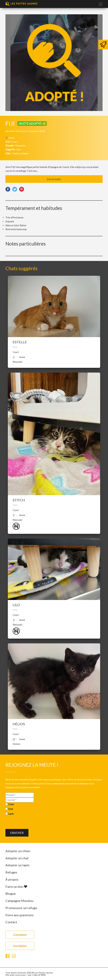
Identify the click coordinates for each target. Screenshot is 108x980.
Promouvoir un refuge (21, 908)
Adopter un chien (18, 851)
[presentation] (30, 823)
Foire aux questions (19, 915)
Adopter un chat (17, 858)
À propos (12, 879)
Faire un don (16, 887)
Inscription (20, 946)
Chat (11, 809)
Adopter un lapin (17, 865)
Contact (11, 922)
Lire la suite (54, 179)
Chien (11, 804)
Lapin (11, 814)
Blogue (11, 893)
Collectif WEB (39, 975)
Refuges (11, 872)
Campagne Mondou (19, 901)
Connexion (20, 935)
